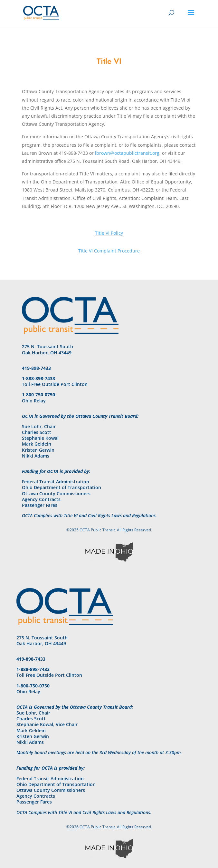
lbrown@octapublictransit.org (127, 153)
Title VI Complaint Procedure (109, 251)
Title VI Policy (109, 233)
